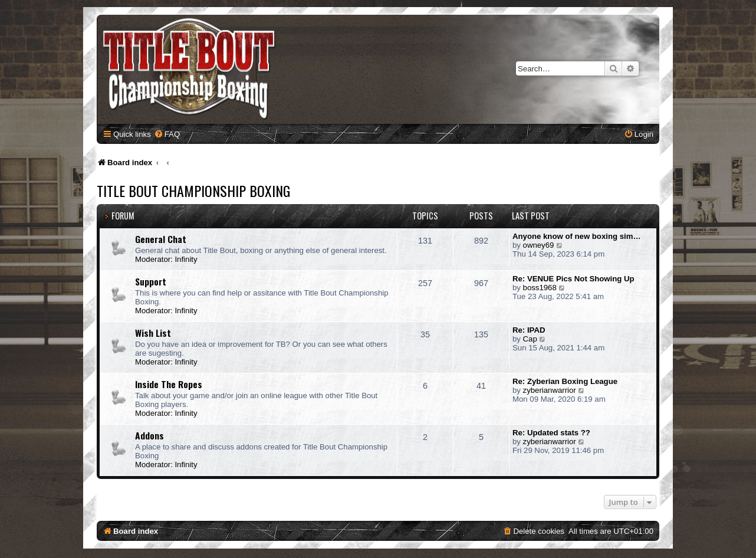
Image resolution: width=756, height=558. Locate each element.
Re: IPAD (529, 330)
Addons (149, 435)
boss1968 (540, 288)
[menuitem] (167, 134)
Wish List (153, 333)
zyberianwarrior (550, 390)
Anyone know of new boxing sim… (577, 236)
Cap (530, 339)
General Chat (161, 239)
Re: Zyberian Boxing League (565, 381)
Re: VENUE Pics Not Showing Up (573, 279)
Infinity (186, 259)
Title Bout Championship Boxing (193, 191)
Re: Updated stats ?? (551, 433)
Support (151, 281)
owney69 (539, 245)
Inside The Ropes (169, 384)
